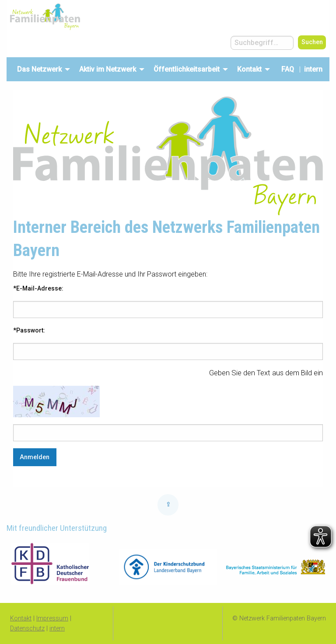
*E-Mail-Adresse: (38, 288)
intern (315, 69)
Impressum (52, 618)
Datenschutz (27, 628)
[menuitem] (41, 69)
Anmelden (35, 457)
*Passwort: (29, 330)
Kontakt (21, 618)
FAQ (288, 69)
